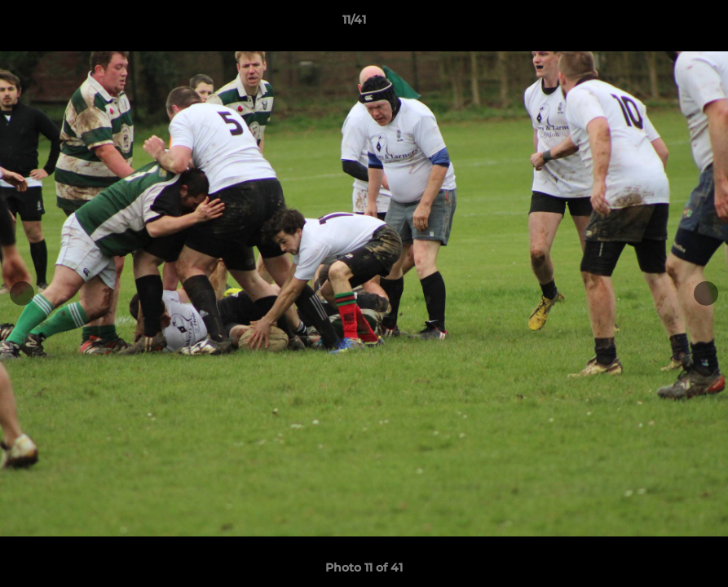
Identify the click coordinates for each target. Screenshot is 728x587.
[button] (660, 24)
